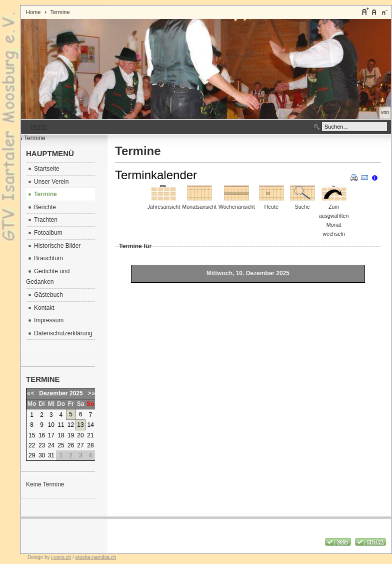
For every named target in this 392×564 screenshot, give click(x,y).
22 (32, 445)
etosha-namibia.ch (96, 557)
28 (90, 445)
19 (71, 435)
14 (91, 425)
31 (51, 455)
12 (71, 425)
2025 (76, 393)
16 (42, 435)
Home (33, 12)
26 (71, 445)
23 (42, 445)
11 (61, 425)
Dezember (53, 393)
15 (32, 435)
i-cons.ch (61, 557)
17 (51, 435)
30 (42, 455)
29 (32, 455)
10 (51, 425)
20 (80, 435)
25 (61, 445)
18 (61, 435)
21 (90, 435)
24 (51, 445)
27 (80, 445)
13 (80, 425)
